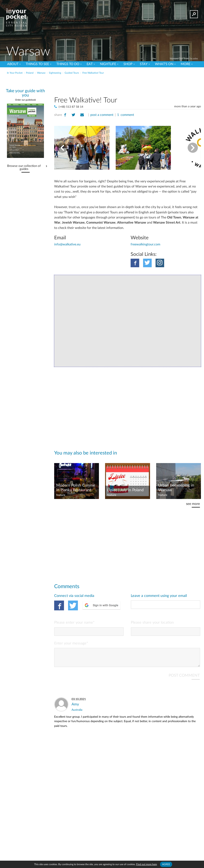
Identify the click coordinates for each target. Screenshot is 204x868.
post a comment (101, 115)
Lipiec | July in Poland (125, 489)
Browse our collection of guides (24, 168)
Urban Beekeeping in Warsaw (176, 487)
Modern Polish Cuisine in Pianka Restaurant (75, 487)
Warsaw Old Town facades (183, 58)
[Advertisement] (128, 84)
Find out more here (147, 864)
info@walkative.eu (67, 244)
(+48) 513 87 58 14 (71, 107)
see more (193, 503)
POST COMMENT (184, 678)
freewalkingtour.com (145, 244)
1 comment (125, 115)
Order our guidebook (25, 100)
